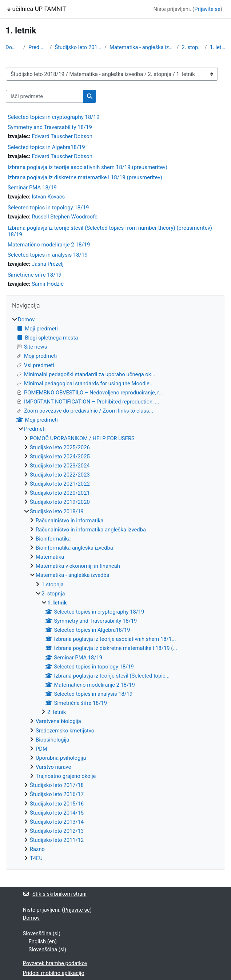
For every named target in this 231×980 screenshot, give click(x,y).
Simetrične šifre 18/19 (35, 275)
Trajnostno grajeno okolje (66, 776)
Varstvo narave (53, 767)
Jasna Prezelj (48, 264)
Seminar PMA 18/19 (32, 188)
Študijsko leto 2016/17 (57, 794)
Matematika (50, 557)
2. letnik (57, 712)
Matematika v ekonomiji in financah (78, 566)
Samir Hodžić (48, 284)
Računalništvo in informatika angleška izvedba (91, 530)
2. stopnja (192, 47)
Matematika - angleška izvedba (142, 47)
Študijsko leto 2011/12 (57, 840)
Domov (13, 47)
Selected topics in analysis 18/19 (48, 255)
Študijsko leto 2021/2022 (60, 484)
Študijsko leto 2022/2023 (60, 475)
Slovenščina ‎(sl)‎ (42, 933)
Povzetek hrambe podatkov (55, 963)
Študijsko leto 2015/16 (57, 804)
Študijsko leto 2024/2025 (60, 457)
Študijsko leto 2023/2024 (60, 466)
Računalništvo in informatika (69, 521)
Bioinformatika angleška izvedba (74, 548)
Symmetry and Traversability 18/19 (50, 127)
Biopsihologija (53, 740)
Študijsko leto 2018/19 (78, 47)
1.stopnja (53, 585)
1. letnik (218, 47)
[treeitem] (115, 589)
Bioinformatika (53, 539)
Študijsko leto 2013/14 (57, 822)
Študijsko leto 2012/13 (57, 831)
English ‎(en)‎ (43, 941)
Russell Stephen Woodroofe (65, 217)
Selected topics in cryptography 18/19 (53, 117)
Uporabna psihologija (61, 758)
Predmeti (38, 47)
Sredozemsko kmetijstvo (65, 731)
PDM (41, 749)
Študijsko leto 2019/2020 (60, 502)
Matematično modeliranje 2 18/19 (49, 245)
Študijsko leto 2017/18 (57, 785)
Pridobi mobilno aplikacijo (54, 973)
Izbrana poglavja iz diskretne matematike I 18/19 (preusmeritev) (85, 177)
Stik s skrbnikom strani (55, 894)
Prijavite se (207, 9)
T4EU (36, 858)
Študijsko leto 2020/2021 (60, 493)
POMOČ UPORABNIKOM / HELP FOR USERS (82, 438)
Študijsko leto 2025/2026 (60, 447)
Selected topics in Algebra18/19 (46, 147)
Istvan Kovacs (48, 197)
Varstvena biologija (58, 721)
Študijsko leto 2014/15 (57, 813)
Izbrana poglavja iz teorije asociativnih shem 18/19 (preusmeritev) (87, 167)
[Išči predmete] (45, 96)
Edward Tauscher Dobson (62, 136)
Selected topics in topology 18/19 (48, 208)
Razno (37, 849)
